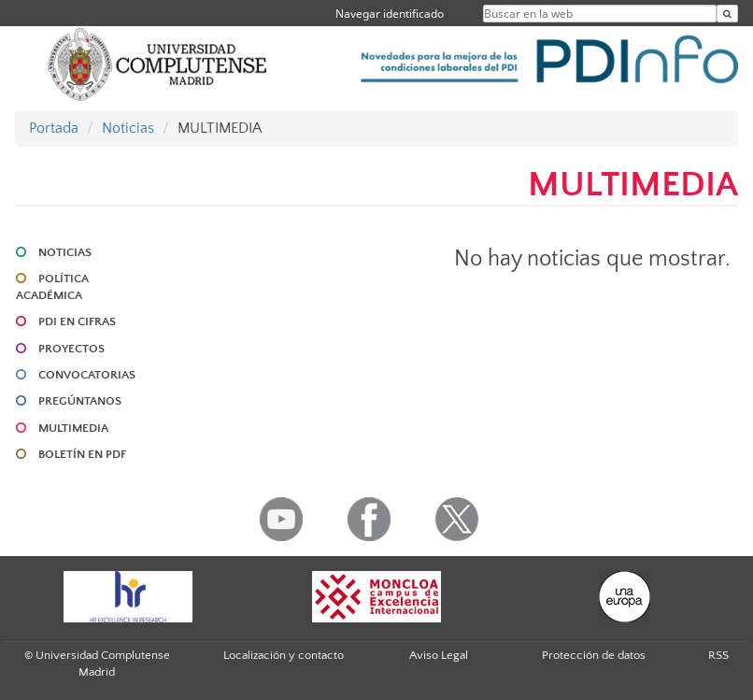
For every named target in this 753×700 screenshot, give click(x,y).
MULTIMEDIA (73, 428)
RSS (718, 655)
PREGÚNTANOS (80, 401)
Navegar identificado (390, 14)
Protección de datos (594, 655)
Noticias (128, 128)
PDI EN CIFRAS (77, 321)
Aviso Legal (439, 655)
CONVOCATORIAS (87, 375)
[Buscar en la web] (727, 14)
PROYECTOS (71, 349)
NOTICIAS (65, 252)
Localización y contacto (284, 655)
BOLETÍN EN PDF (82, 454)
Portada (54, 128)
